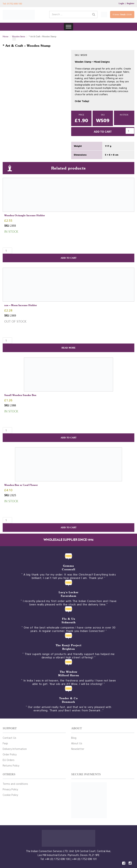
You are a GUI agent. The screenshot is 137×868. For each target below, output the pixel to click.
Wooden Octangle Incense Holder (25, 215)
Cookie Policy (10, 795)
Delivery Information (15, 749)
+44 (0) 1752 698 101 (84, 859)
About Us (77, 744)
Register (130, 3)
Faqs (5, 744)
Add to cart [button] (68, 258)
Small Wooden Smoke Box (20, 395)
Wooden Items (19, 36)
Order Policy (10, 755)
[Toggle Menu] (68, 27)
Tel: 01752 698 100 (12, 4)
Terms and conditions (15, 784)
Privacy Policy (10, 790)
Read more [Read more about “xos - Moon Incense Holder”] (68, 348)
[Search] (94, 14)
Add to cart (103, 132)
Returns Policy (11, 766)
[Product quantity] (130, 131)
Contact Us (9, 738)
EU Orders (9, 760)
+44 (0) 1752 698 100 (57, 859)
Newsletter (78, 749)
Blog (74, 738)
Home (6, 36)
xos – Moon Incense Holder (21, 305)
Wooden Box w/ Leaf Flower (21, 485)
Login (121, 3)
